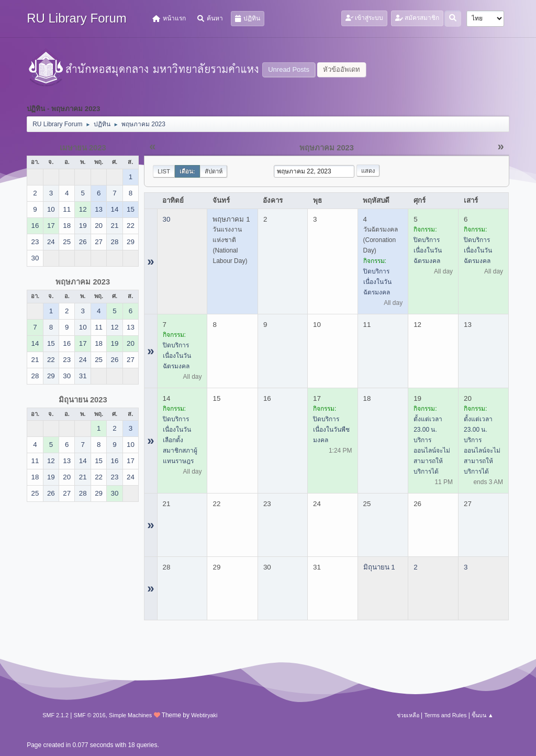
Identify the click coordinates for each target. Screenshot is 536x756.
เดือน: (187, 171)
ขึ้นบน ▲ (483, 715)
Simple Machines (130, 715)
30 (167, 219)
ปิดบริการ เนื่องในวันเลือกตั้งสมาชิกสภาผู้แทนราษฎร (180, 440)
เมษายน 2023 (83, 148)
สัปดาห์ (214, 171)
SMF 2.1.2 (55, 715)
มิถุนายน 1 (379, 567)
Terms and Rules (445, 715)
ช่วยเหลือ (408, 715)
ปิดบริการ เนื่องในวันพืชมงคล (331, 430)
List (164, 171)
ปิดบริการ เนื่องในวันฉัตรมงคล (377, 282)
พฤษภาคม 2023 (83, 282)
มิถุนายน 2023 (83, 400)
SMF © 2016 (90, 715)
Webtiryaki (204, 715)
